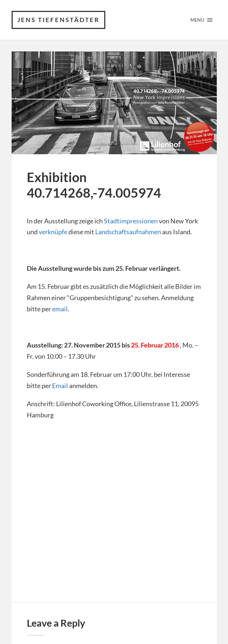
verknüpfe (53, 232)
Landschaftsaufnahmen (128, 232)
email (60, 309)
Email (60, 386)
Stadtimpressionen (131, 221)
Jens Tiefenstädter (58, 20)
